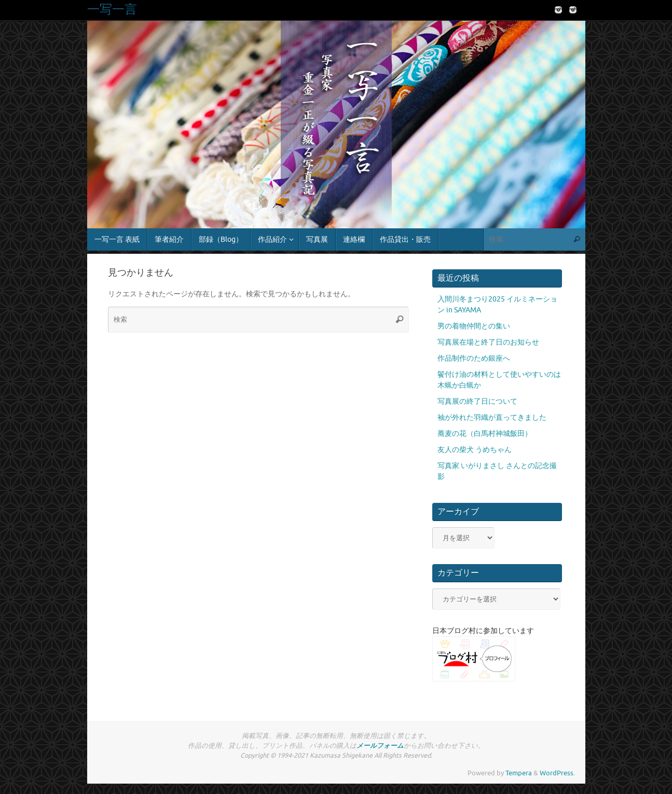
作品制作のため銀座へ (474, 358)
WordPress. (557, 773)
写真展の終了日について (477, 401)
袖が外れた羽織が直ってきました (492, 417)
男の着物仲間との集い (474, 326)
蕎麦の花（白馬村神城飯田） (485, 434)
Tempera (519, 773)
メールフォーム (380, 746)
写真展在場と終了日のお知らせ (488, 342)
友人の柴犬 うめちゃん (475, 450)
